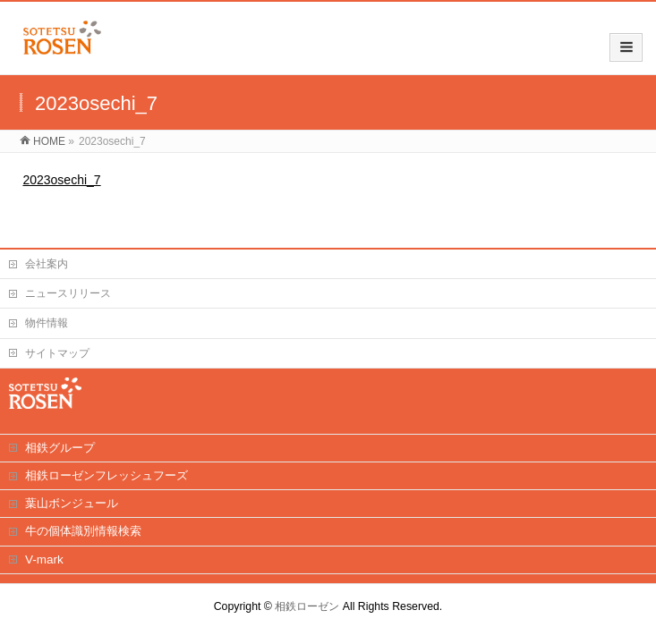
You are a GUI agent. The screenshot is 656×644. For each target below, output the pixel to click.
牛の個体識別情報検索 (83, 531)
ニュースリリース (68, 293)
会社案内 (47, 264)
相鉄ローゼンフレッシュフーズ (106, 475)
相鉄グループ (60, 448)
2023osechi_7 (61, 180)
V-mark (44, 559)
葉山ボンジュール (72, 503)
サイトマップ (57, 353)
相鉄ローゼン (307, 606)
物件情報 (47, 323)
